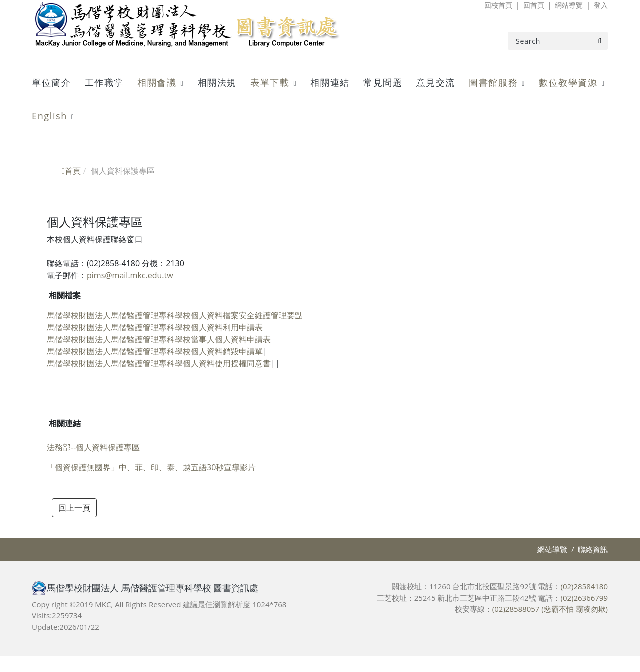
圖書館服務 (493, 82)
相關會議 (157, 82)
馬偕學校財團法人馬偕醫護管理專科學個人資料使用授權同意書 (159, 363)
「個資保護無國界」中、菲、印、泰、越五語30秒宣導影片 (151, 467)
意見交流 (436, 82)
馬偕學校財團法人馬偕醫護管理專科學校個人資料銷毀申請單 (155, 351)
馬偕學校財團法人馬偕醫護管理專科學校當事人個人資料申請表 (159, 339)
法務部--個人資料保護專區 (93, 447)
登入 (601, 5)
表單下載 (270, 82)
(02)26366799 (584, 598)
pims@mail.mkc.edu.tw (130, 275)
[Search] (558, 41)
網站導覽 (569, 5)
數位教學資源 (568, 82)
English (50, 116)
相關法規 (217, 82)
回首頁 (534, 5)
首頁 (71, 171)
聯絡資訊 (593, 549)
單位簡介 (51, 82)
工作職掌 (104, 82)
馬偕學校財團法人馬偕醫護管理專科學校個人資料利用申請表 (155, 327)
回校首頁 (498, 5)
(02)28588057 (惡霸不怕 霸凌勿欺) (550, 609)
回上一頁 (74, 508)
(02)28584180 (584, 586)
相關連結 (330, 82)
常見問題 (383, 82)
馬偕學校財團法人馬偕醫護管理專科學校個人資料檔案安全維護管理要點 (175, 315)
